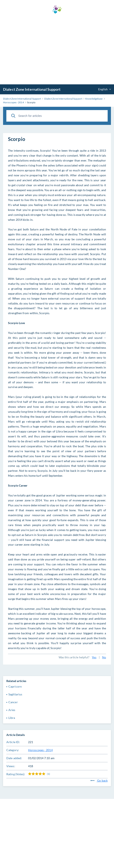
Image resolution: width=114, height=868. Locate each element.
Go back (99, 780)
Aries (12, 710)
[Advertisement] (57, 49)
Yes (94, 657)
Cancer (13, 702)
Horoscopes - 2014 (40, 750)
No (104, 657)
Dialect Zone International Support (32, 89)
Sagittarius (15, 694)
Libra (12, 718)
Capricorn (15, 686)
